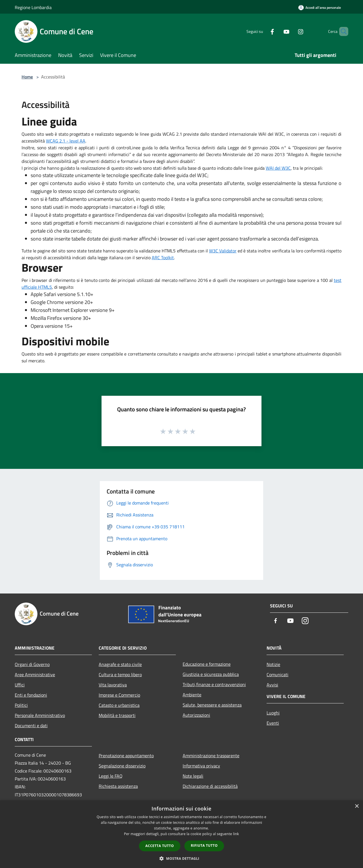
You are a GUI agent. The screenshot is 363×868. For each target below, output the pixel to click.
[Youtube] (277, 31)
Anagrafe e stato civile (120, 664)
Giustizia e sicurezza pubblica (211, 674)
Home (27, 77)
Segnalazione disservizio (122, 766)
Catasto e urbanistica (119, 705)
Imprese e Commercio (119, 695)
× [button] (357, 806)
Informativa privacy (201, 766)
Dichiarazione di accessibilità (210, 786)
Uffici (20, 685)
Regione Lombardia (33, 7)
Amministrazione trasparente (211, 756)
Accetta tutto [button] (160, 846)
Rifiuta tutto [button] (204, 845)
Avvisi (272, 685)
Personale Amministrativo (40, 715)
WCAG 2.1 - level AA (66, 141)
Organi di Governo (32, 664)
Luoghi (273, 713)
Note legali (193, 776)
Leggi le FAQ (111, 776)
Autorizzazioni (196, 715)
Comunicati (277, 675)
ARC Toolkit (163, 258)
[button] (181, 858)
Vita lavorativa (113, 685)
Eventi (273, 723)
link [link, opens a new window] (236, 834)
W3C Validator (223, 251)
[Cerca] (341, 31)
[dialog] (181, 834)
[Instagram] (291, 31)
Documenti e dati (31, 726)
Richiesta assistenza (118, 786)
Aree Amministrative (35, 675)
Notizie (273, 664)
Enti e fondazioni (31, 695)
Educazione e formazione (207, 664)
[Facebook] (263, 31)
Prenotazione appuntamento (126, 756)
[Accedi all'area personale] (320, 8)
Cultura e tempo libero (120, 675)
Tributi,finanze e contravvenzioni (214, 684)
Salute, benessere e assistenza (212, 705)
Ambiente (192, 695)
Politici (21, 705)
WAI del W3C (278, 168)
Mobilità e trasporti (117, 715)
